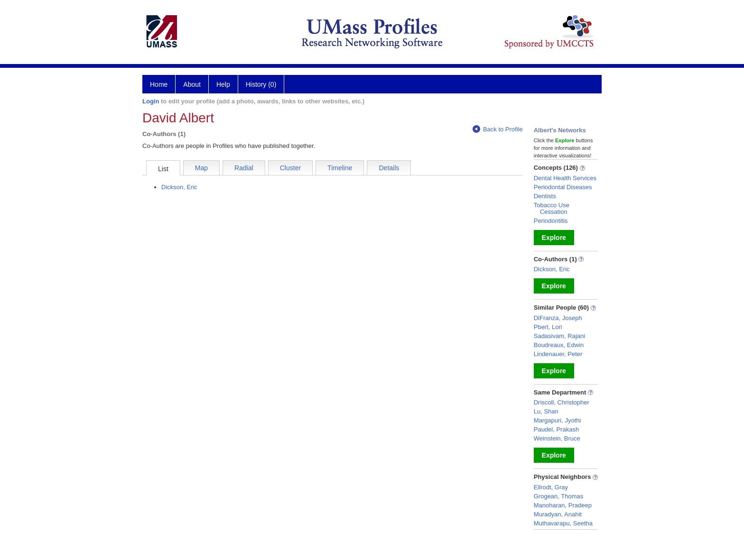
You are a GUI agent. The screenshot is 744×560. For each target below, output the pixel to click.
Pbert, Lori (548, 327)
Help (223, 84)
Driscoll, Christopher (562, 402)
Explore (554, 238)
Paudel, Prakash (556, 429)
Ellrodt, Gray (551, 487)
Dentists (545, 196)
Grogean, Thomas (559, 496)
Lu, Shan (546, 411)
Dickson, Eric (179, 187)
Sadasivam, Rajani (559, 336)
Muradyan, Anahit (558, 514)
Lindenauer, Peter (558, 354)
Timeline (340, 168)
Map (201, 168)
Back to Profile (498, 129)
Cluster (290, 168)
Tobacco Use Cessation (552, 208)
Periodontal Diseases (563, 187)
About (192, 84)
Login (151, 101)
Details (389, 168)
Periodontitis (551, 221)
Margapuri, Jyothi (558, 420)
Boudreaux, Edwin (559, 345)
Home (159, 84)
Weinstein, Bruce (557, 438)
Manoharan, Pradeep (563, 505)
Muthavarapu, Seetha (563, 523)
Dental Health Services (565, 178)
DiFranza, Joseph (558, 318)
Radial (244, 168)
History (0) (261, 84)
